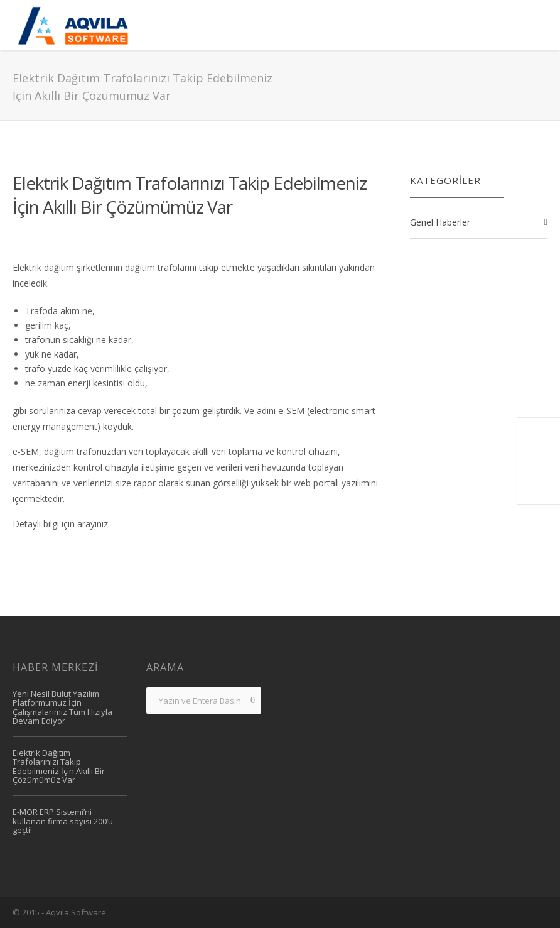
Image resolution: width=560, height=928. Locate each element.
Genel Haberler (440, 222)
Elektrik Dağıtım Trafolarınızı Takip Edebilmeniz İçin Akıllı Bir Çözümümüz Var (190, 195)
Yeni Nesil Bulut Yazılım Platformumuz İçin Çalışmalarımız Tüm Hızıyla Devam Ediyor (62, 707)
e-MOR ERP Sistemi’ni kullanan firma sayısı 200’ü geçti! (63, 821)
